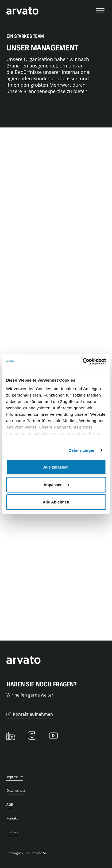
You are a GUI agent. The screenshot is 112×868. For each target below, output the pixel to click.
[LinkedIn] (11, 735)
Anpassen (56, 484)
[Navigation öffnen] (100, 11)
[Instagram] (32, 735)
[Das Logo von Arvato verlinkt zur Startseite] (22, 11)
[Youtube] (53, 735)
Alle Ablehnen (56, 502)
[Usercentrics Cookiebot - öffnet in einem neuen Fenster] (82, 361)
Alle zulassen (56, 467)
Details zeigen (82, 450)
